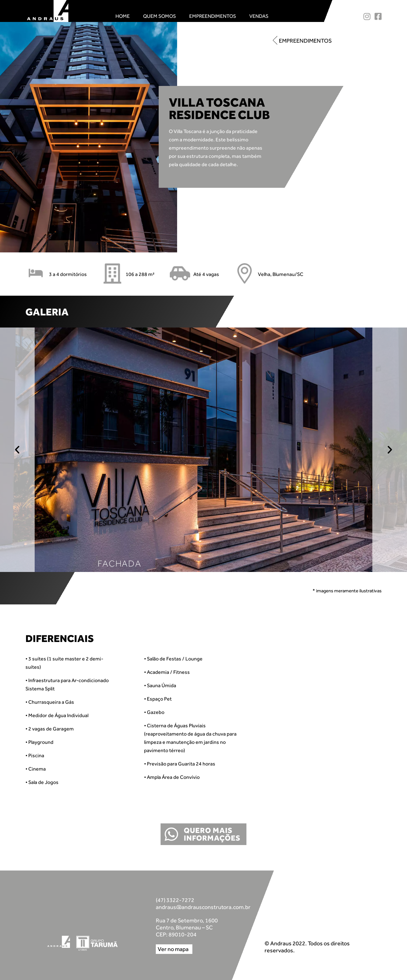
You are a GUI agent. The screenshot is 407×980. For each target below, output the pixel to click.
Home (123, 16)
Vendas (259, 16)
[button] (302, 41)
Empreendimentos (213, 16)
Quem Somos (159, 16)
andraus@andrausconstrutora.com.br (203, 907)
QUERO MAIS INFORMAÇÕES (212, 834)
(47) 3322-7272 (175, 900)
